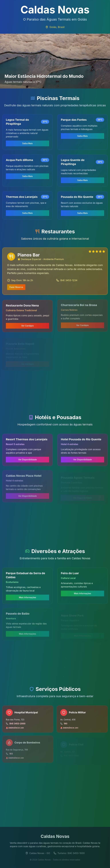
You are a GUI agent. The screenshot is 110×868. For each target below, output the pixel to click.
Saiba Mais (28, 143)
